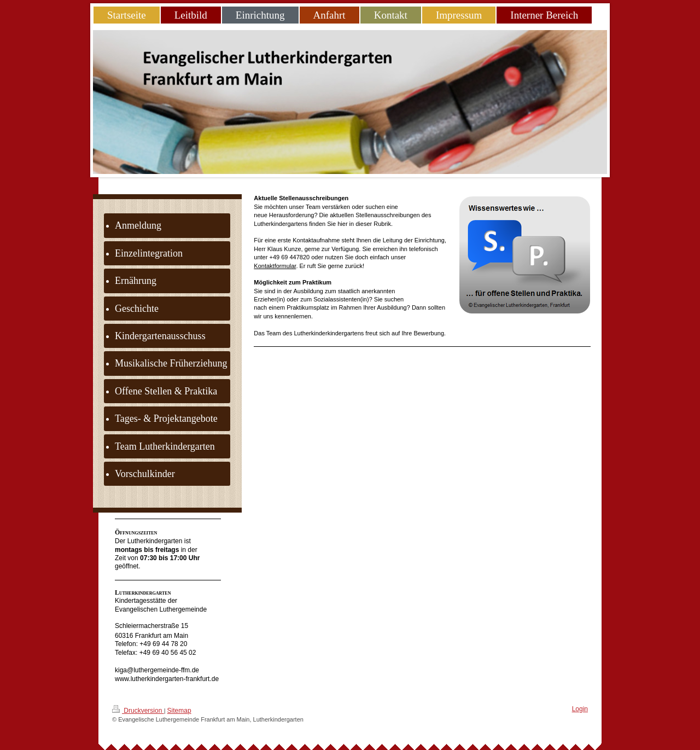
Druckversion (138, 710)
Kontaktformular (275, 266)
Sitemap (179, 711)
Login (580, 709)
